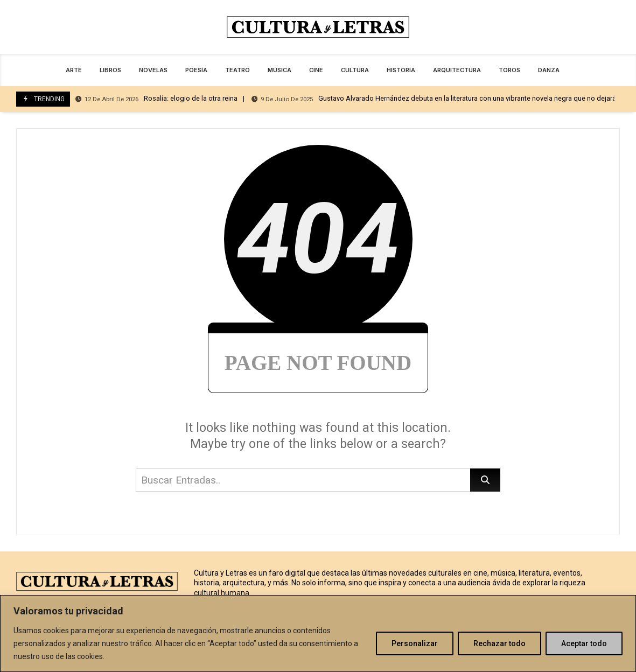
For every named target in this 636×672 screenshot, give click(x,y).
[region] (318, 633)
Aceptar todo (584, 643)
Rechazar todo (499, 643)
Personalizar (415, 643)
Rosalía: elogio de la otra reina (156, 99)
